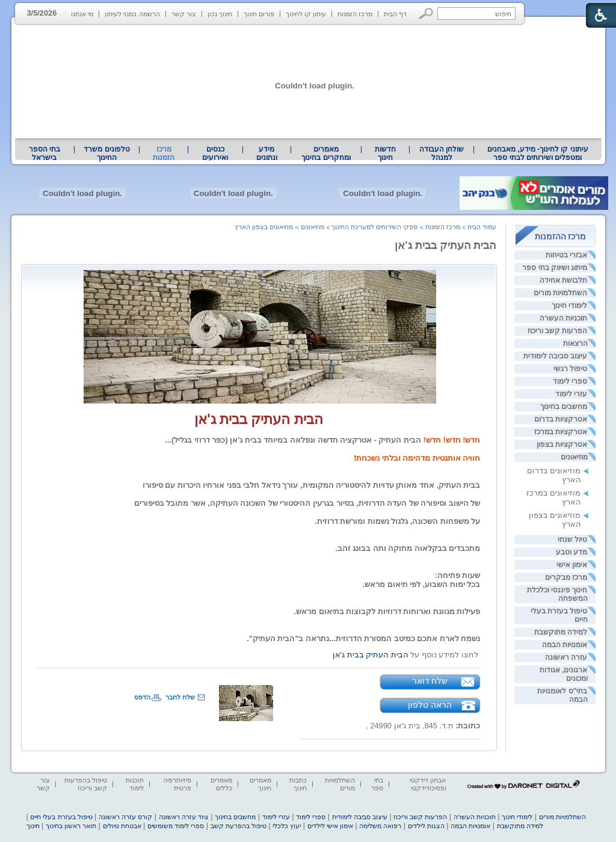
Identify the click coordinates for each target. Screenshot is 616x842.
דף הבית (395, 14)
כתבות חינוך (298, 784)
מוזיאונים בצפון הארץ (264, 227)
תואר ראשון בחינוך (71, 826)
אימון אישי (572, 565)
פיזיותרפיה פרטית (177, 784)
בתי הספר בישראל (45, 153)
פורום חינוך (259, 14)
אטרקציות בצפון (562, 444)
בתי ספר (377, 784)
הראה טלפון (430, 705)
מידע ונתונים (267, 153)
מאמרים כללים (221, 784)
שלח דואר (430, 681)
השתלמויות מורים (560, 293)
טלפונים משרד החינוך (106, 153)
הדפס (142, 697)
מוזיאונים (574, 457)
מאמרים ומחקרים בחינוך (326, 153)
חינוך (33, 826)
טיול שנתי (572, 539)
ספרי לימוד (570, 381)
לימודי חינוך (569, 306)
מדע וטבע (571, 552)
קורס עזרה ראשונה (125, 817)
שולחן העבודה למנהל (442, 153)
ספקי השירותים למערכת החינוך (374, 227)
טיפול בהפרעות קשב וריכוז (86, 784)
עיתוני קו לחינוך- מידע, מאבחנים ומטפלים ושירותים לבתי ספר (538, 153)
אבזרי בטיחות (566, 255)
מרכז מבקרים (566, 577)
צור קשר (184, 14)
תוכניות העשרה (563, 318)
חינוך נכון (220, 14)
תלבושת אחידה (563, 280)
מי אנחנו (82, 14)
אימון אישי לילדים (330, 826)
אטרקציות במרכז (561, 432)
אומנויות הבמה (565, 645)
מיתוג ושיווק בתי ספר (555, 268)
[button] (426, 14)
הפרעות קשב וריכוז (558, 331)
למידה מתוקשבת (561, 632)
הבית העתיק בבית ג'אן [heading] (259, 419)
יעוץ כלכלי (287, 826)
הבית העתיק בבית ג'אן (445, 245)
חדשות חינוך (385, 153)
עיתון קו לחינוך (306, 14)
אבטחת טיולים (122, 826)
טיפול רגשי (570, 369)
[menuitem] (537, 153)
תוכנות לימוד (135, 784)
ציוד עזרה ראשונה (184, 817)
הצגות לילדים (426, 826)
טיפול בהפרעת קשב (239, 826)
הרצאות (575, 343)
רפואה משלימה (380, 826)
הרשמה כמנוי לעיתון (132, 14)
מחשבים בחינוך (564, 407)
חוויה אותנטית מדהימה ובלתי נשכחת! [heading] (417, 458)
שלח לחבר (180, 697)
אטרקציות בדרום (561, 419)
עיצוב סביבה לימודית (556, 356)
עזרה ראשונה (566, 657)
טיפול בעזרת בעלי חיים (61, 817)
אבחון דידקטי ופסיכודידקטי (428, 784)
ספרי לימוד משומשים (176, 826)
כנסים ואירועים (215, 153)
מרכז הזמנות (355, 14)
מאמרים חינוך (260, 784)
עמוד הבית (482, 227)
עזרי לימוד (571, 394)
